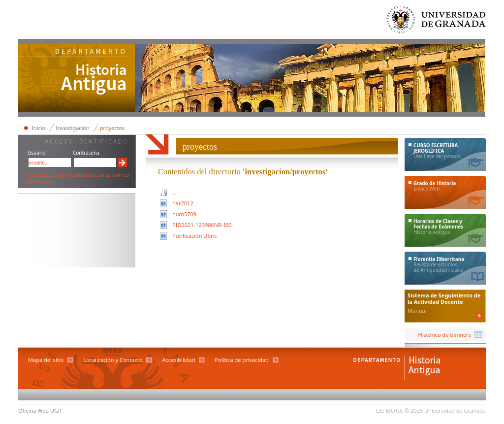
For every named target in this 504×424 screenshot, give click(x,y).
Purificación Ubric (195, 236)
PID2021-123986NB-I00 (202, 225)
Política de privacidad (242, 360)
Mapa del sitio (46, 360)
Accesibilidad (178, 360)
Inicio (38, 128)
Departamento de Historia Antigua (77, 79)
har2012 (183, 203)
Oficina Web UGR (40, 410)
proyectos (112, 128)
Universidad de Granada (437, 22)
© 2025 (414, 410)
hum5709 (184, 214)
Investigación (73, 128)
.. (174, 192)
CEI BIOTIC (390, 410)
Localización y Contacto (113, 360)
